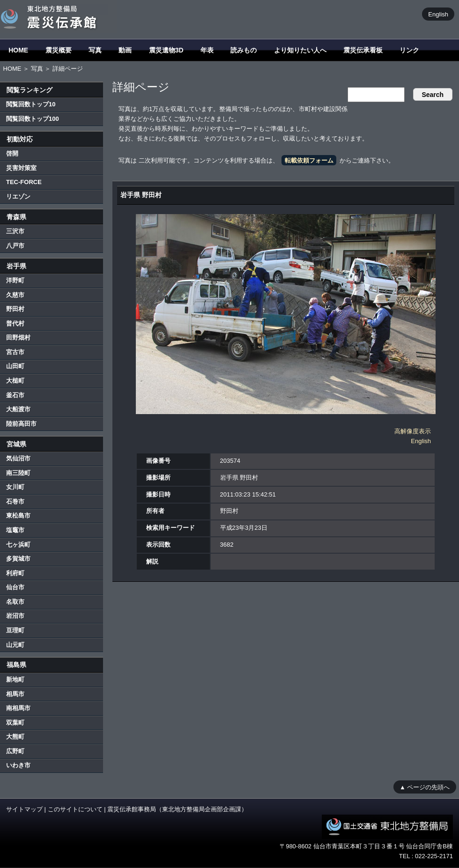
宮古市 (15, 352)
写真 (95, 50)
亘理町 (15, 630)
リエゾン (18, 197)
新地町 (15, 679)
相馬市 (15, 694)
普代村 (15, 323)
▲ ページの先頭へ (425, 787)
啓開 (12, 153)
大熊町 (15, 737)
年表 (207, 50)
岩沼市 (15, 616)
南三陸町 (18, 473)
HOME (18, 50)
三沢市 (15, 231)
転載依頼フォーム (309, 160)
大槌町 (15, 381)
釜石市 (15, 395)
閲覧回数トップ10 (31, 104)
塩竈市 (15, 530)
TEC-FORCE (24, 182)
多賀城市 (18, 559)
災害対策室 (21, 168)
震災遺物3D (166, 50)
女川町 (15, 487)
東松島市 (18, 516)
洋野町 (15, 280)
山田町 (15, 366)
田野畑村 (18, 338)
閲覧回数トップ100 (33, 119)
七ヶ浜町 (18, 545)
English (438, 14)
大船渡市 (18, 409)
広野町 (15, 751)
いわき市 (18, 765)
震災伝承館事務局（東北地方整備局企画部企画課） (177, 809)
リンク (409, 50)
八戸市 (15, 246)
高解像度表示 (413, 431)
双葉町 (15, 723)
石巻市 (15, 501)
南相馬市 (18, 708)
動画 (125, 50)
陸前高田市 (21, 424)
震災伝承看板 (363, 50)
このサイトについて (75, 809)
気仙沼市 (18, 458)
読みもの (244, 50)
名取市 (15, 602)
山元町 (15, 645)
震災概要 (59, 50)
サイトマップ (24, 809)
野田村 (15, 309)
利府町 (15, 573)
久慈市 (15, 295)
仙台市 (15, 587)
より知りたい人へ (300, 50)
